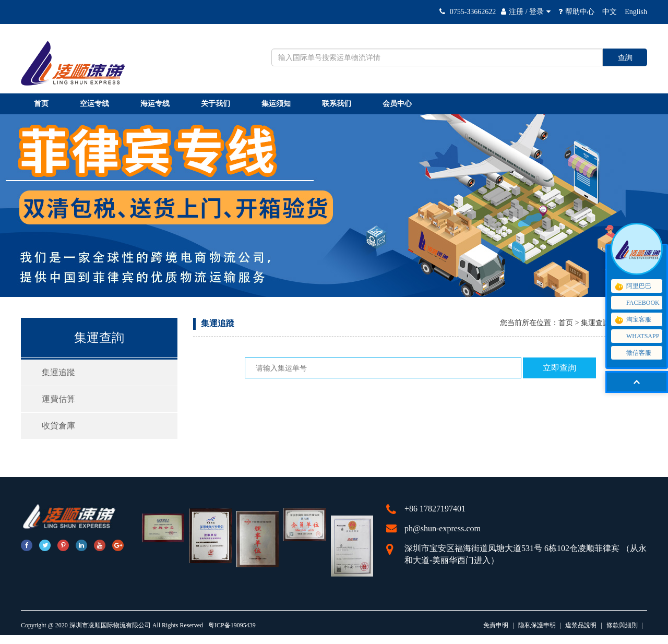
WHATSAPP (636, 336)
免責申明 (496, 625)
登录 (536, 12)
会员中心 (397, 104)
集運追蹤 (58, 372)
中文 (610, 12)
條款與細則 (622, 625)
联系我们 (337, 104)
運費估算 (58, 399)
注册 (516, 12)
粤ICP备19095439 (232, 625)
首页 (41, 104)
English (636, 12)
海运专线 (155, 104)
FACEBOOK (637, 303)
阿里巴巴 (633, 287)
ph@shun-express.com (443, 528)
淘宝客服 (633, 320)
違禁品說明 (581, 625)
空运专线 (94, 104)
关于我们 (216, 104)
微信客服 (636, 353)
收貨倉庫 (58, 426)
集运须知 (276, 104)
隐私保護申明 (537, 625)
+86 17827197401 (435, 509)
